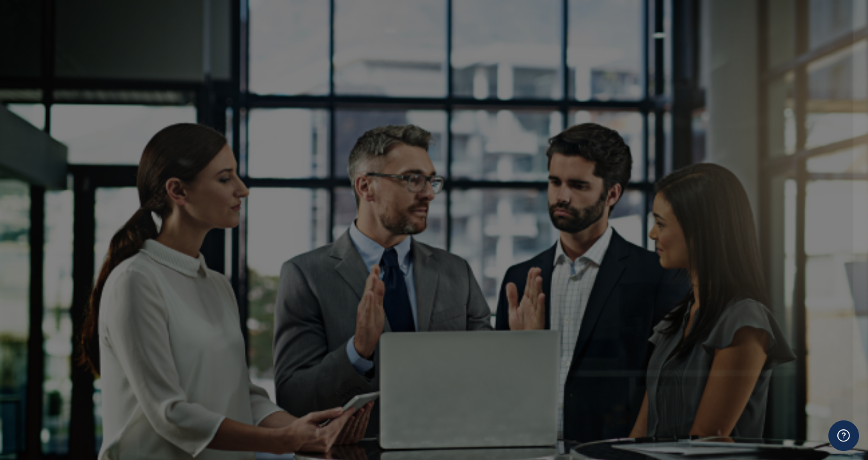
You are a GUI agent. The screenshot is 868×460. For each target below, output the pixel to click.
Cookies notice (733, 334)
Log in (733, 253)
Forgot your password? (803, 218)
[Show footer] (844, 436)
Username (642, 91)
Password (641, 156)
